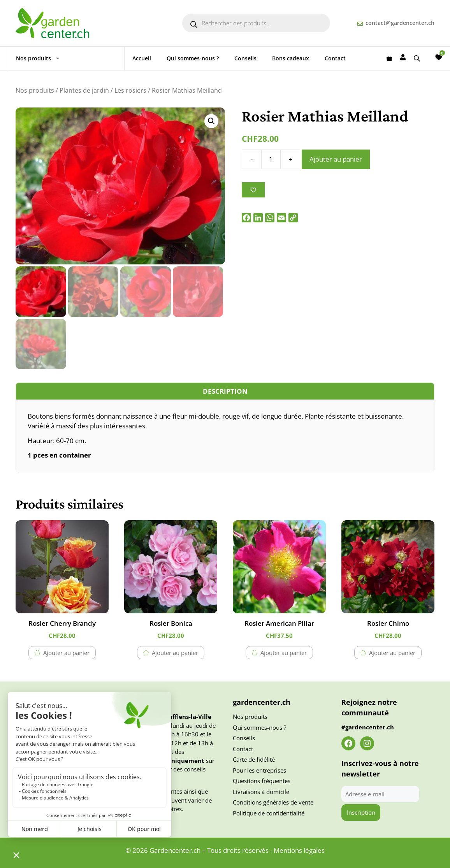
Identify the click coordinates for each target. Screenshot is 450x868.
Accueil (142, 58)
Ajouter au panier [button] (66, 653)
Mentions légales (299, 850)
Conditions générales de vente (273, 802)
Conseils (245, 58)
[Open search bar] (418, 58)
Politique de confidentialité (269, 813)
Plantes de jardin (84, 90)
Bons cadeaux (291, 58)
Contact (335, 58)
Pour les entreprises (259, 770)
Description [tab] (225, 391)
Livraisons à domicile (261, 792)
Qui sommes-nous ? (193, 58)
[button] (211, 121)
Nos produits (42, 58)
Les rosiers (130, 90)
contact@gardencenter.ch (400, 23)
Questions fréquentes (262, 781)
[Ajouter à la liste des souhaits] (253, 190)
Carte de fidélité (254, 759)
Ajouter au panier (336, 159)
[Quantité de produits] (271, 159)
